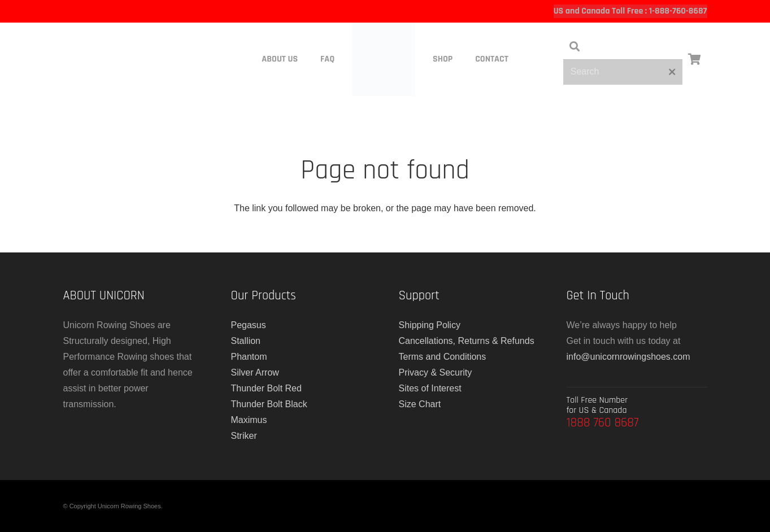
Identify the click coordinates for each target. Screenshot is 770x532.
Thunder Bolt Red (266, 388)
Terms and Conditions (443, 357)
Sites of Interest (430, 388)
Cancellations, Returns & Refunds (467, 341)
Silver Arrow (255, 372)
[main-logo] (383, 59)
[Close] (672, 72)
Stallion (246, 341)
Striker (244, 436)
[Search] (623, 72)
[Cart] (695, 59)
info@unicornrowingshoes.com (628, 357)
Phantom (249, 357)
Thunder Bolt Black (269, 404)
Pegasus (249, 325)
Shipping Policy (430, 325)
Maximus (249, 420)
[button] (575, 47)
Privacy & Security (436, 372)
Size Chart (420, 404)
